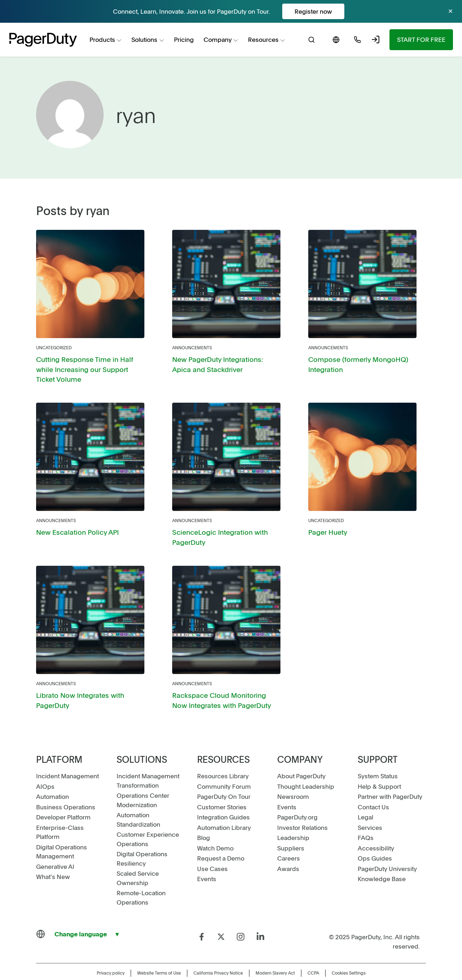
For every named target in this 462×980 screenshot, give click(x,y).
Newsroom (293, 782)
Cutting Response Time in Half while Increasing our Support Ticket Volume (89, 363)
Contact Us (373, 792)
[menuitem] (106, 40)
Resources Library (223, 761)
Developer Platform (63, 802)
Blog (204, 823)
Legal (365, 802)
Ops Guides (375, 843)
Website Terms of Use (159, 958)
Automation (53, 782)
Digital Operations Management (62, 836)
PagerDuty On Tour (224, 782)
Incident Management (67, 761)
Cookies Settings (349, 958)
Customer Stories (222, 792)
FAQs (366, 823)
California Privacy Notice (218, 958)
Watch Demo (215, 833)
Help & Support (379, 771)
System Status (378, 761)
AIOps (45, 771)
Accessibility (376, 833)
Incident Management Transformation (148, 766)
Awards (288, 853)
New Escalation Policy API (73, 520)
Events (207, 864)
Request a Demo (221, 843)
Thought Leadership (306, 771)
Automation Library (224, 812)
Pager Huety (326, 520)
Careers (289, 843)
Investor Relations (302, 812)
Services (370, 812)
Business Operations (66, 792)
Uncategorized (54, 347)
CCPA (313, 958)
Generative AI (55, 851)
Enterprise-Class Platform (60, 817)
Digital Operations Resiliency (142, 844)
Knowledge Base (382, 864)
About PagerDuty (301, 761)
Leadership (293, 823)
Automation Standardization (138, 805)
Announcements (192, 347)
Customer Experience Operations (148, 824)
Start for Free (421, 39)
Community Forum (224, 771)
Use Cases (212, 853)
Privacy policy (111, 958)
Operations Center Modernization (143, 785)
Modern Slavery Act (275, 958)
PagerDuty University (387, 853)
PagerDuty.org (297, 802)
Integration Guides (223, 802)
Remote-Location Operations (141, 883)
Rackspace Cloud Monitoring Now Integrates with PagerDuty (221, 686)
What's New (53, 862)
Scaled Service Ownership (138, 863)
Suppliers (291, 833)
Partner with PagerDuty (390, 782)
